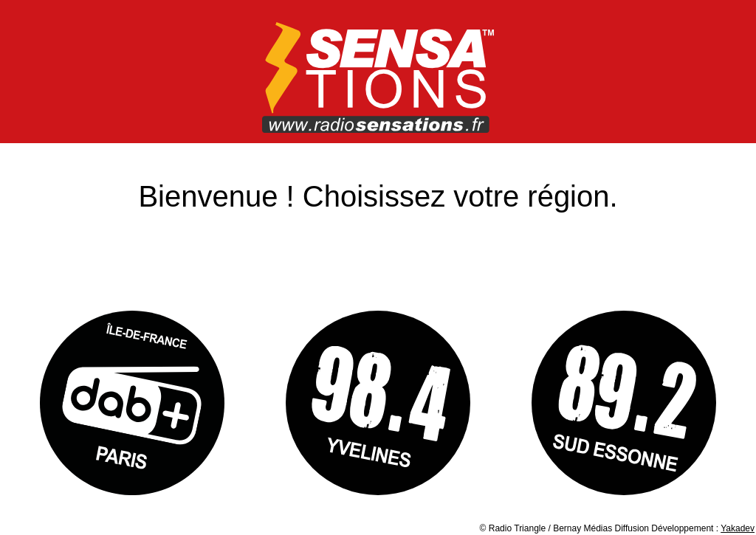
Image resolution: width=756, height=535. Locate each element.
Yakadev (738, 528)
